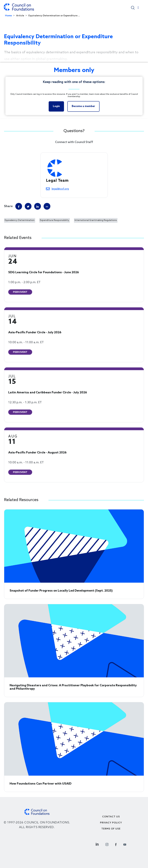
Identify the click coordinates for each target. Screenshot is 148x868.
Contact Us (111, 817)
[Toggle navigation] (138, 8)
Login (56, 106)
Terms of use (111, 829)
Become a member (83, 106)
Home (8, 16)
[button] (133, 7)
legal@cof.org (60, 189)
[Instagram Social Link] (107, 844)
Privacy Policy (111, 823)
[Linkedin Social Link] (97, 844)
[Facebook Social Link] (116, 844)
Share (8, 206)
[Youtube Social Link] (125, 844)
